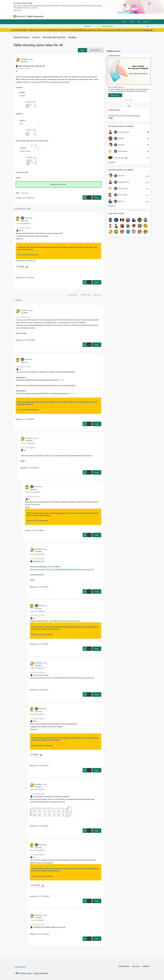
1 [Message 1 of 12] (22, 198)
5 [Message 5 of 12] (36, 587)
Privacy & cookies (124, 966)
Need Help (25, 193)
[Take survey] (115, 95)
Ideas (66, 16)
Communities (75, 16)
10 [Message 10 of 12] (36, 896)
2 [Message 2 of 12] (22, 419)
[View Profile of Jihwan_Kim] (28, 218)
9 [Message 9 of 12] (36, 826)
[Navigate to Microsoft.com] (19, 16)
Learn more (17, 10)
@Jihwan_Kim (22, 320)
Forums (48, 16)
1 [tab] (126, 100)
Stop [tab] (131, 100)
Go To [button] (146, 22)
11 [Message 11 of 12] (36, 934)
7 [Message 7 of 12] (36, 690)
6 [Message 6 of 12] (36, 644)
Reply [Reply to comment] (97, 282)
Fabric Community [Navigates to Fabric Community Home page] (35, 16)
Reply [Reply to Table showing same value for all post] (97, 197)
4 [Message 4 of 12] (31, 530)
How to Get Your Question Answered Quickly (124, 116)
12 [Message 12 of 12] (22, 340)
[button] (82, 50)
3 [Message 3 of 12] (27, 468)
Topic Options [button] (95, 50)
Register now (148, 30)
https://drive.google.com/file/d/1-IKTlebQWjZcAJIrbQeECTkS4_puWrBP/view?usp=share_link (62, 569)
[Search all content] (125, 26)
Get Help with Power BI (54, 37)
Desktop (72, 37)
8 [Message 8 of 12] (22, 278)
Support (101, 16)
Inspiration (57, 16)
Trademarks (146, 966)
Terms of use (136, 966)
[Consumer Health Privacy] (41, 973)
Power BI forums (21, 37)
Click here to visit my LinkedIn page (28, 255)
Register (124, 22)
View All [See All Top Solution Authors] (112, 162)
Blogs (85, 16)
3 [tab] (128, 100)
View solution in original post (26, 260)
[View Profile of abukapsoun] (25, 59)
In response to (23, 223)
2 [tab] (127, 100)
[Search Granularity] (91, 26)
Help (139, 22)
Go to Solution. (61, 184)
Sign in (132, 22)
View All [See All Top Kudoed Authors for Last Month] (112, 206)
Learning (93, 16)
